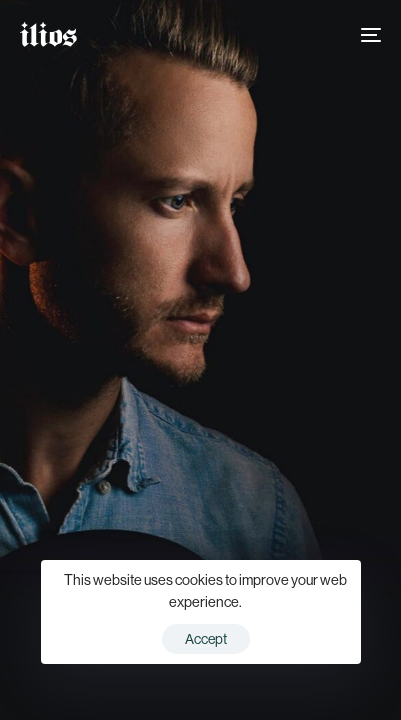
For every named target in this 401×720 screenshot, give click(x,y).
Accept (206, 639)
